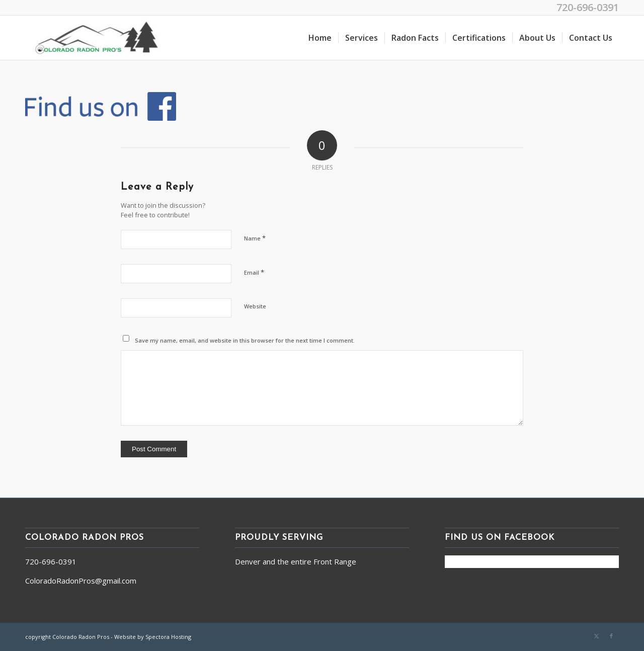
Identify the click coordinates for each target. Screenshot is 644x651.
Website (255, 306)
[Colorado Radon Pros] (97, 38)
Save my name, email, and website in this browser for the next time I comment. (245, 340)
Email (254, 272)
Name (255, 238)
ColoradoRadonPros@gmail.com (81, 581)
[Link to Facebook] (611, 636)
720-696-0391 (588, 7)
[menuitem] (320, 38)
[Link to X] (596, 636)
